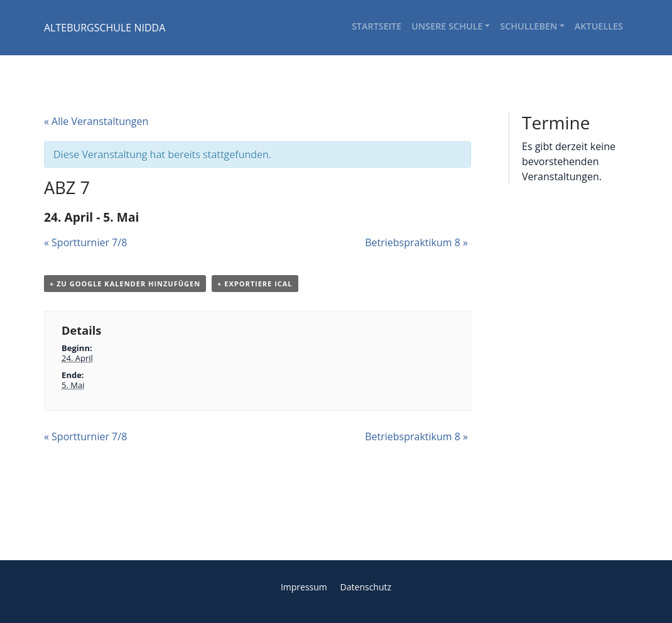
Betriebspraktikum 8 (416, 242)
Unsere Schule (447, 26)
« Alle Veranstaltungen (96, 121)
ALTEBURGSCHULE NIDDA (105, 28)
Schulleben (528, 26)
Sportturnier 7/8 (85, 242)
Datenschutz (366, 587)
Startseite (377, 26)
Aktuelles (599, 26)
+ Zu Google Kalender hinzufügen (125, 284)
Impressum (304, 587)
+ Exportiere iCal (255, 284)
